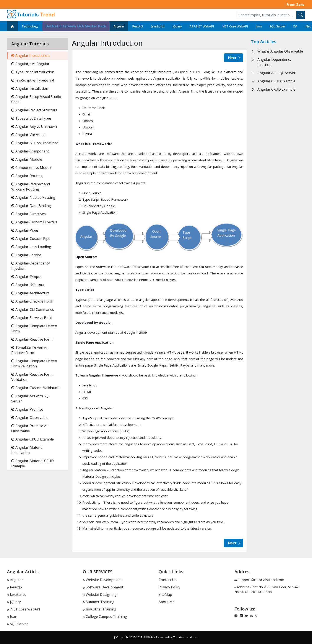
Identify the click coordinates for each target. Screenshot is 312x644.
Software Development (103, 587)
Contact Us (167, 580)
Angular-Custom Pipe (31, 239)
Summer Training (99, 602)
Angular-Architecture (30, 293)
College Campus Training (105, 617)
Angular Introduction (30, 56)
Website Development (102, 580)
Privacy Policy (169, 587)
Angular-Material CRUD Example (32, 463)
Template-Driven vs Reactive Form (29, 350)
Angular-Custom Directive (34, 222)
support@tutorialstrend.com (261, 580)
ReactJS (138, 26)
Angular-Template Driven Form (34, 328)
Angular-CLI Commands (33, 309)
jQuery (177, 26)
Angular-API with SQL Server (31, 399)
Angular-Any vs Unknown (34, 127)
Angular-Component (30, 151)
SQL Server (277, 26)
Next (235, 58)
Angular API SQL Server (276, 73)
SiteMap (165, 594)
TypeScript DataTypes (31, 118)
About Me (167, 602)
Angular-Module (27, 159)
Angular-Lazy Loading (31, 247)
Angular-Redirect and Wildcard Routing (31, 187)
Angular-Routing (27, 176)
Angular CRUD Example (276, 81)
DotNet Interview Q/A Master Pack (76, 26)
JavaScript (158, 26)
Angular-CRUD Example (32, 439)
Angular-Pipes (25, 230)
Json (259, 26)
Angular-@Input (26, 277)
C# (295, 26)
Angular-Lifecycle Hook (32, 301)
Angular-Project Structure (34, 110)
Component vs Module (32, 168)
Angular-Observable (30, 418)
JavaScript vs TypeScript (33, 80)
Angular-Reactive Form (32, 339)
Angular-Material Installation (27, 450)
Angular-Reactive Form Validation (32, 377)
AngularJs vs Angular (30, 64)
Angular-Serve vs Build (32, 318)
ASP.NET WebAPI (202, 26)
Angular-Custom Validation (35, 388)
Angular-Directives (28, 214)
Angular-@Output (28, 285)
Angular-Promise (27, 409)
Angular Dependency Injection (274, 62)
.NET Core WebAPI (235, 26)
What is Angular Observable (280, 51)
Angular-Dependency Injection (31, 266)
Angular (119, 26)
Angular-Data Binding (31, 206)
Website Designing (100, 594)
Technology (30, 26)
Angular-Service (26, 255)
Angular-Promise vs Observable (29, 428)
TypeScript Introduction (33, 72)
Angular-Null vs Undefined (35, 143)
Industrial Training (100, 609)
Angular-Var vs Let (28, 135)
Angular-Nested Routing (33, 197)
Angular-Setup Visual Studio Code (36, 99)
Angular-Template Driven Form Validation (34, 364)
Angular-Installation (30, 88)
